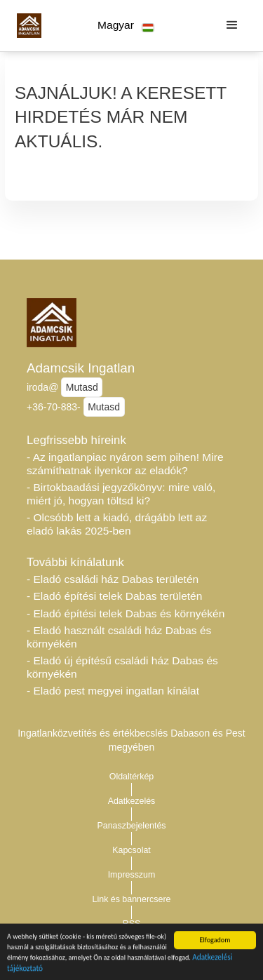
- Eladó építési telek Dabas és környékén (126, 613)
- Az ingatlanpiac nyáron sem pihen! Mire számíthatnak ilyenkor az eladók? (125, 464)
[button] (126, 26)
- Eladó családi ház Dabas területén (113, 579)
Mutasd (82, 387)
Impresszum (132, 875)
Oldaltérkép (132, 777)
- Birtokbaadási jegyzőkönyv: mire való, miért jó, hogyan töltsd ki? (121, 494)
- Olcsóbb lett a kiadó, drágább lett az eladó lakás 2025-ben (117, 524)
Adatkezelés (132, 801)
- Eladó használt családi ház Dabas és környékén (119, 637)
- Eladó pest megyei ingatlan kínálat (113, 691)
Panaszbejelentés (131, 826)
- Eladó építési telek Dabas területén (114, 596)
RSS (132, 924)
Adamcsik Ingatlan (81, 368)
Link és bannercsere (132, 899)
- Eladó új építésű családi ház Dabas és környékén (122, 667)
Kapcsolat (131, 850)
